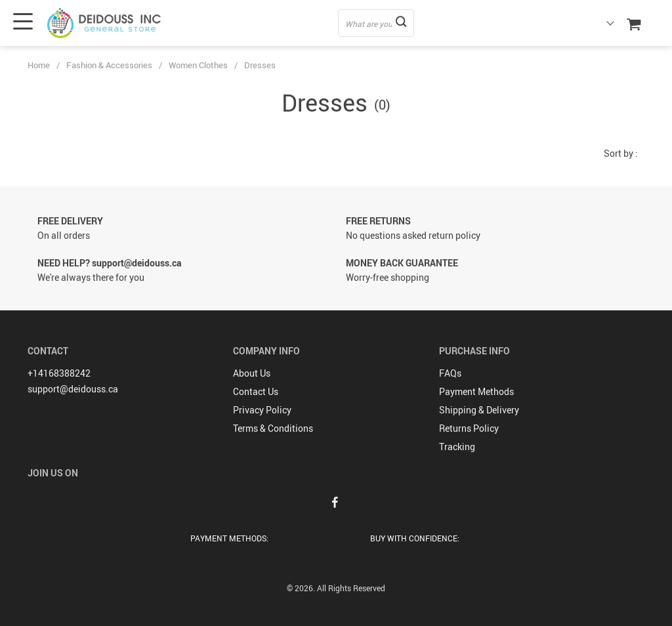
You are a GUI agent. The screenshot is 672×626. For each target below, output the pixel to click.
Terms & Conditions (273, 428)
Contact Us (256, 391)
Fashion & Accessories (109, 65)
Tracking (457, 447)
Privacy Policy (262, 410)
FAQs (450, 373)
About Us (252, 373)
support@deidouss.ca (73, 389)
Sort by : (621, 153)
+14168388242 (59, 373)
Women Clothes (198, 65)
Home (39, 65)
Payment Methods (476, 391)
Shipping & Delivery (479, 410)
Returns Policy (469, 428)
